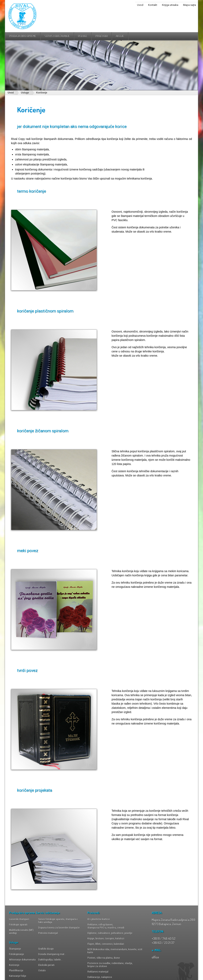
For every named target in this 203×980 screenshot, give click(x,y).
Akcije (120, 36)
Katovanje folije (18, 976)
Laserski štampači (19, 919)
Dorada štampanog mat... (52, 954)
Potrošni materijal (48, 933)
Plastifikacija (16, 971)
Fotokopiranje (16, 954)
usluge (83, 36)
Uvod (140, 5)
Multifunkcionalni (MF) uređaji (21, 932)
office (155, 957)
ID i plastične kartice (99, 919)
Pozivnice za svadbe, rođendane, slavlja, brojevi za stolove (110, 965)
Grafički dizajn (46, 949)
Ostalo (42, 971)
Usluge (25, 93)
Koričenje (42, 93)
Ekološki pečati (46, 965)
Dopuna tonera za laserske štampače (59, 928)
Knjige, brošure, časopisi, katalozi (106, 939)
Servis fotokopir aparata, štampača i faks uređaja (58, 921)
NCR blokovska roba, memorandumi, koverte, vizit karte (115, 951)
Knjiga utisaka (170, 5)
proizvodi (101, 36)
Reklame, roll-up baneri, (106, 926)
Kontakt (153, 5)
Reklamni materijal (98, 972)
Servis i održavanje (57, 36)
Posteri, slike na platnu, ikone (104, 958)
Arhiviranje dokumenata (22, 960)
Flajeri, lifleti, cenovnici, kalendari (106, 944)
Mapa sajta (190, 5)
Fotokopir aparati (18, 925)
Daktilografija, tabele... (50, 960)
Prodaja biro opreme (23, 36)
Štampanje (15, 949)
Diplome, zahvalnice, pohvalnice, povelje (110, 933)
